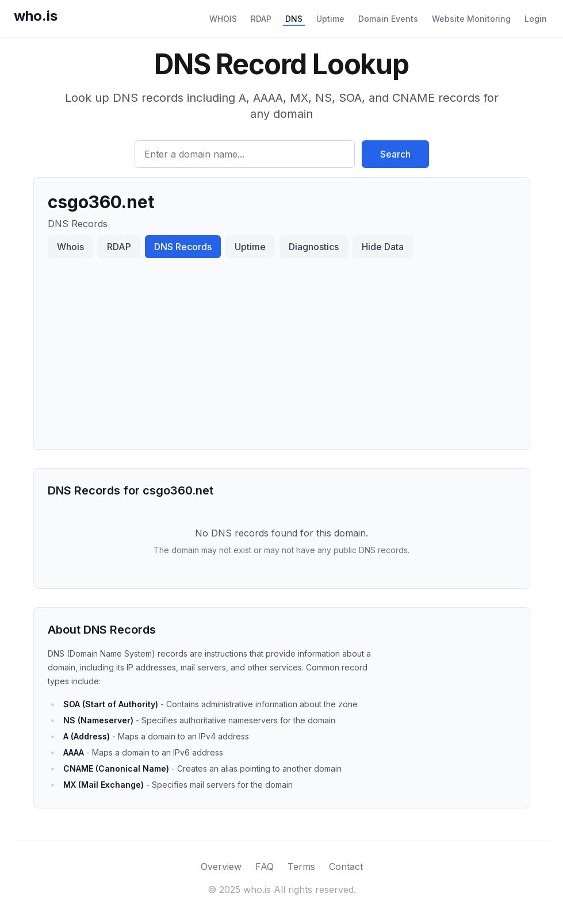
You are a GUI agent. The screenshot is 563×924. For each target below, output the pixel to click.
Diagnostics (314, 247)
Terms (301, 867)
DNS (294, 19)
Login (536, 19)
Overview (221, 867)
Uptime (330, 19)
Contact (346, 867)
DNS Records (183, 247)
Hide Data (383, 247)
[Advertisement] (282, 349)
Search (395, 154)
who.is (36, 16)
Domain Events (388, 19)
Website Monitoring (471, 19)
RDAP (261, 19)
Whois (70, 247)
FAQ (265, 867)
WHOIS (223, 19)
